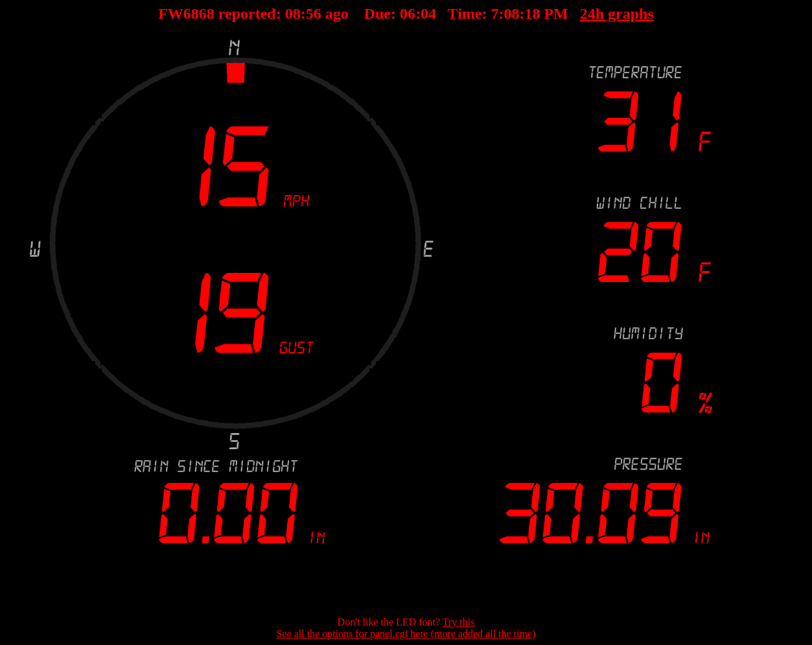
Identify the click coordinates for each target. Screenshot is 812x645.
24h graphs (578, 14)
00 (331, 14)
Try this (459, 622)
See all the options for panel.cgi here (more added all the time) (406, 634)
